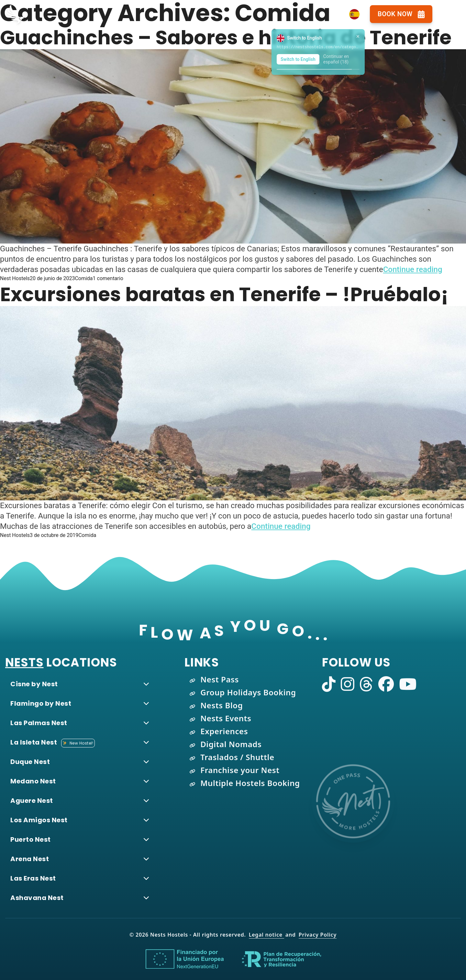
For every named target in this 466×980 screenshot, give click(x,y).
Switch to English (298, 59)
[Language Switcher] (354, 14)
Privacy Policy (318, 935)
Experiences (224, 731)
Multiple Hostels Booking (250, 783)
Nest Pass (220, 679)
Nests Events (226, 718)
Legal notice (266, 935)
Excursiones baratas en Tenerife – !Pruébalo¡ (224, 294)
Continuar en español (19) (336, 59)
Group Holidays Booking (248, 692)
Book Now (401, 14)
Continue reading (413, 269)
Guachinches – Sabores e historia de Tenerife (226, 38)
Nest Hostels (15, 278)
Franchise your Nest (240, 770)
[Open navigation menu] (449, 14)
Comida (84, 278)
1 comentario (108, 278)
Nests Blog (222, 705)
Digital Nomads (231, 744)
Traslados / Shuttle (237, 757)
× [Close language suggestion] (358, 36)
